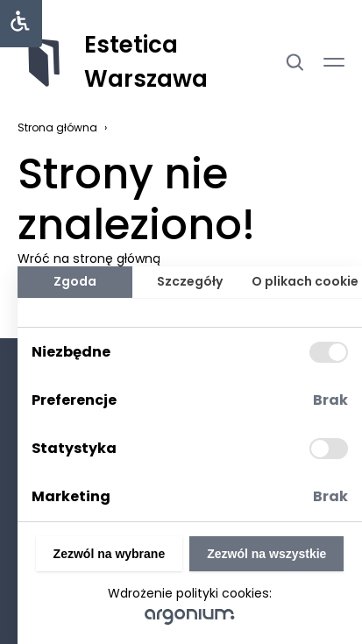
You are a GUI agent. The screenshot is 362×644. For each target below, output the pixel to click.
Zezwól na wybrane (110, 554)
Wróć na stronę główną (89, 258)
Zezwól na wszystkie (266, 554)
